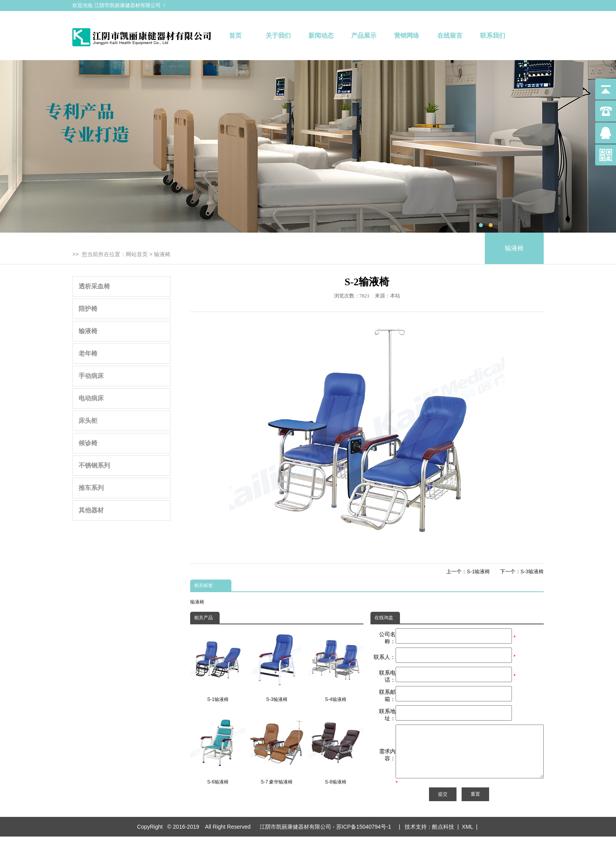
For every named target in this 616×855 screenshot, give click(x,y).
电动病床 (91, 398)
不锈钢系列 (94, 465)
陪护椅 (88, 309)
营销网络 (407, 36)
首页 (235, 36)
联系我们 (493, 36)
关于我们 (278, 36)
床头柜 (88, 421)
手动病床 (91, 376)
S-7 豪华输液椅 (277, 748)
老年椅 (88, 353)
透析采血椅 (94, 286)
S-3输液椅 (532, 572)
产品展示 (364, 36)
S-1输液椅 (478, 572)
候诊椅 (88, 443)
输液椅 (162, 254)
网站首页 (137, 254)
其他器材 (91, 510)
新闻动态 (321, 36)
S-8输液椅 (336, 748)
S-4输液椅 (336, 665)
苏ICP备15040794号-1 (365, 845)
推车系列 (91, 488)
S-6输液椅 (218, 748)
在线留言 (450, 36)
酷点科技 (443, 845)
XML (467, 845)
